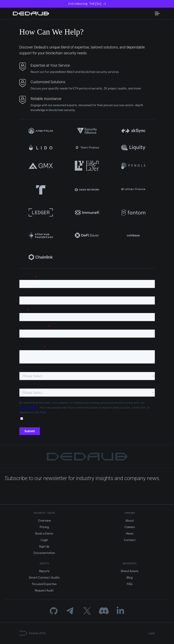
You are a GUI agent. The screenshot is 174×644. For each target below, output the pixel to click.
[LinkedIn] (120, 611)
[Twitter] (87, 611)
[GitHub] (54, 611)
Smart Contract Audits (44, 578)
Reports (44, 571)
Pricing (44, 527)
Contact (130, 540)
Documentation (44, 553)
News (130, 534)
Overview (44, 521)
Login (44, 540)
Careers (130, 527)
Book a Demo (44, 534)
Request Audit (44, 590)
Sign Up (44, 546)
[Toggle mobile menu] (157, 13)
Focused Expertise (44, 584)
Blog (130, 578)
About (130, 521)
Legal (151, 633)
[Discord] (104, 611)
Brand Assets (130, 571)
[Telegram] (70, 611)
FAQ (130, 584)
